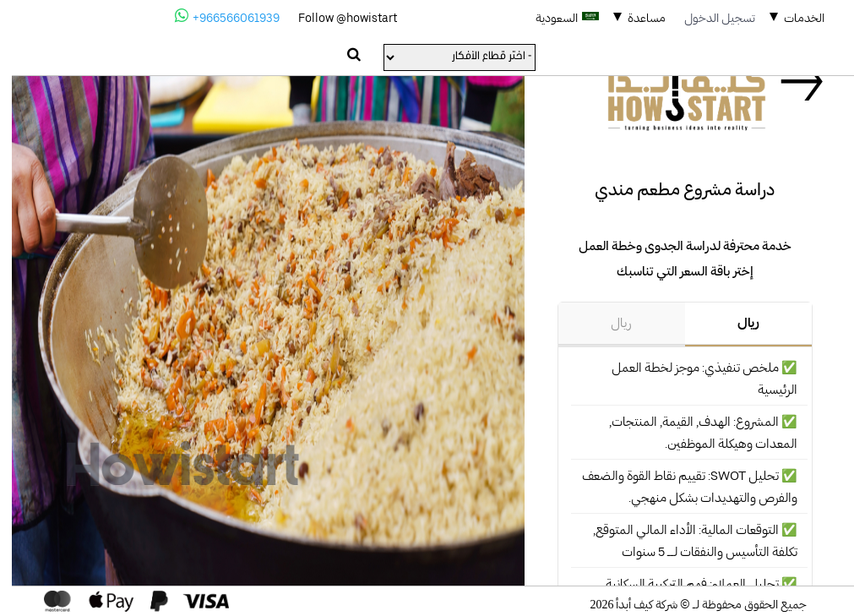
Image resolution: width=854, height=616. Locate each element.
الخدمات (792, 18)
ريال (737, 323)
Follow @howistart (336, 18)
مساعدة (635, 18)
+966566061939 (215, 16)
